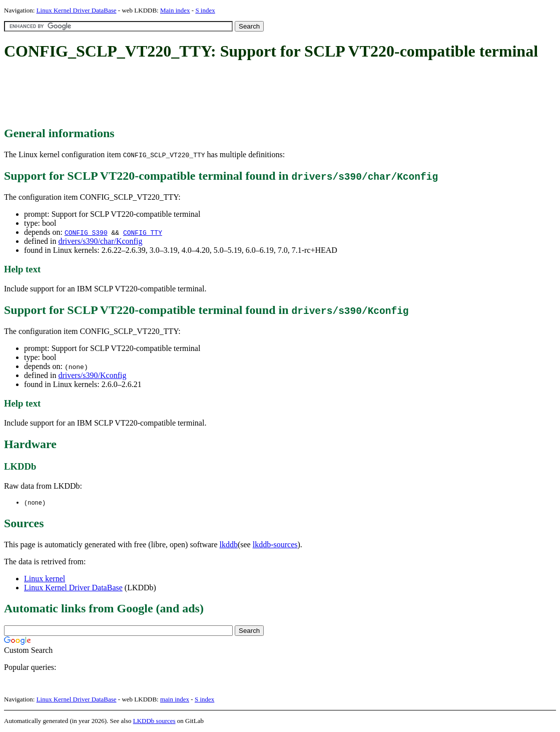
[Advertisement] (186, 94)
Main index (175, 10)
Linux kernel (45, 579)
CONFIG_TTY (143, 232)
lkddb (229, 545)
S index (205, 10)
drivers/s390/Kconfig (92, 375)
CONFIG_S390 (86, 232)
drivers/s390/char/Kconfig (100, 241)
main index (175, 700)
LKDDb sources (154, 721)
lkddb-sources (275, 545)
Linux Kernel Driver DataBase (77, 10)
